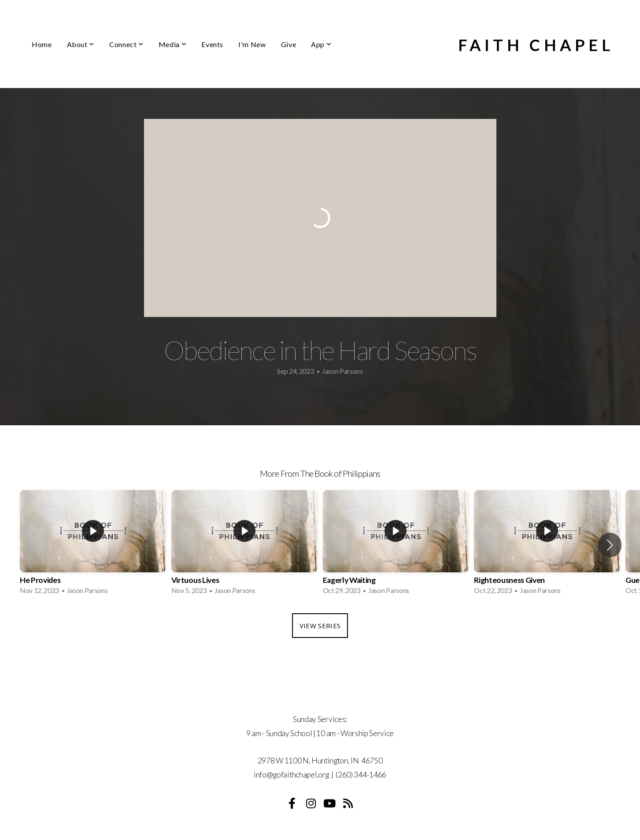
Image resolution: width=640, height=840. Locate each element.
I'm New (252, 44)
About (81, 44)
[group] (93, 545)
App (321, 44)
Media (172, 44)
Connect (126, 44)
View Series (320, 626)
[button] (610, 545)
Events (212, 44)
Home (42, 44)
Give (289, 44)
